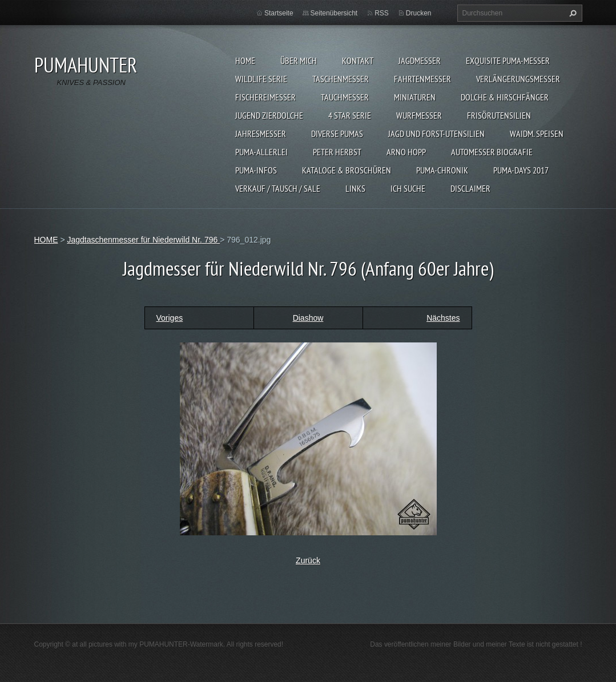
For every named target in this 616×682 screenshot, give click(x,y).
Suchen (571, 13)
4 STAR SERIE (350, 115)
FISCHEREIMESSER (265, 97)
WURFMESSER (419, 115)
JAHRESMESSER (261, 134)
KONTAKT (358, 60)
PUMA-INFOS (256, 170)
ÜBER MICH (299, 60)
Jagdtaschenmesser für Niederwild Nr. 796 (143, 240)
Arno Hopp (406, 152)
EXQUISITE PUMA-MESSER (508, 60)
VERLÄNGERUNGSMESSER (518, 79)
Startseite (279, 13)
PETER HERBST (337, 152)
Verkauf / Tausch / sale (278, 188)
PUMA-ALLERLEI (261, 152)
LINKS (355, 188)
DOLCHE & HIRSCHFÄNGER (505, 97)
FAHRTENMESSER (422, 79)
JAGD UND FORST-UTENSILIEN (436, 134)
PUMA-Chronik (442, 170)
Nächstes (443, 318)
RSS (382, 13)
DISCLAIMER (470, 188)
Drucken (419, 13)
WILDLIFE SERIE (261, 79)
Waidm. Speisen (537, 134)
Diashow (308, 318)
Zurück (308, 560)
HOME (245, 60)
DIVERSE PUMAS (337, 134)
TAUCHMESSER (345, 97)
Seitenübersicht (334, 13)
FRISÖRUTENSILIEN (499, 115)
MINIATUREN (415, 97)
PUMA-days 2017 (521, 170)
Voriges (170, 318)
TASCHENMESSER (341, 79)
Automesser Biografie (492, 152)
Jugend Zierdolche (269, 115)
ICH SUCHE (408, 188)
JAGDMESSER (420, 60)
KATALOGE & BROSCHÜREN (347, 170)
